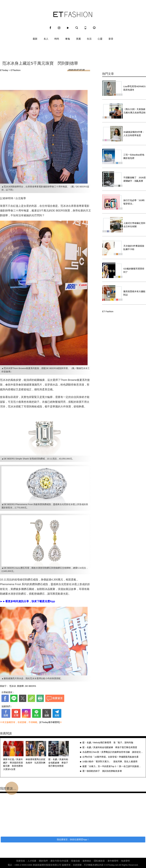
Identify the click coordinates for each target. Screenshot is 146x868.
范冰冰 (13, 686)
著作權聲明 (113, 861)
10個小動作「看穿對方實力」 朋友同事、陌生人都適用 (110, 761)
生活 (89, 39)
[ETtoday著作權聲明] (50, 722)
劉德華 (21, 686)
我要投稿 (21, 861)
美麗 (78, 39)
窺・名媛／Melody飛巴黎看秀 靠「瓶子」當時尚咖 (108, 742)
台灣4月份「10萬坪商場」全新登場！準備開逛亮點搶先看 (110, 757)
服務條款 (87, 861)
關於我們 (43, 861)
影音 (111, 39)
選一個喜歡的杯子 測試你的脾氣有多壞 (102, 771)
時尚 (57, 39)
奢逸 (68, 39)
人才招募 (32, 861)
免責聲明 (125, 861)
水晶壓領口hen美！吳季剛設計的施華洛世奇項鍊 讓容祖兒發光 (113, 752)
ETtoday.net (112, 865)
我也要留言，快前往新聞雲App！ (73, 839)
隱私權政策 (99, 861)
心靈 (100, 39)
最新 (35, 39)
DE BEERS (31, 686)
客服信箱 (75, 861)
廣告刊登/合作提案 (59, 861)
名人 (46, 39)
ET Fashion (73, 14)
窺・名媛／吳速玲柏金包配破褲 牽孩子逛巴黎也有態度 (58, 763)
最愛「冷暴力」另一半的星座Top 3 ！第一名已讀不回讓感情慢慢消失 (113, 766)
